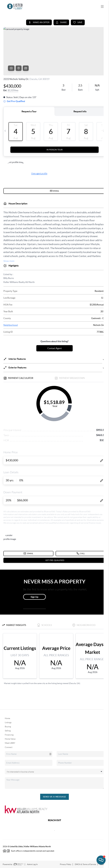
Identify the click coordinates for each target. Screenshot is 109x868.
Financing (9, 735)
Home (7, 718)
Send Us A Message (55, 797)
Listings (8, 722)
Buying (8, 727)
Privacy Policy (66, 864)
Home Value (10, 739)
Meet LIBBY (10, 743)
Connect (9, 747)
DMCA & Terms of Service (85, 864)
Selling (8, 731)
